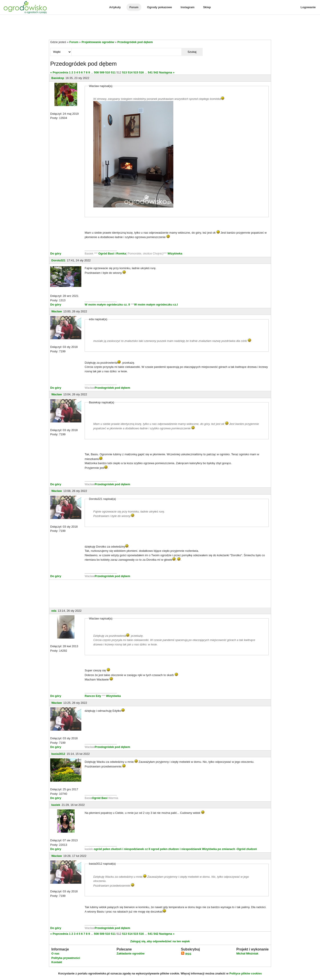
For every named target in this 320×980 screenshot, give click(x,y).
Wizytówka (175, 253)
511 (113, 72)
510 (108, 72)
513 (124, 72)
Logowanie (308, 7)
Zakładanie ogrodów (130, 953)
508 (96, 72)
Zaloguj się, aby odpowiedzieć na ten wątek (160, 941)
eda (54, 611)
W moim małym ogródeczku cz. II (107, 305)
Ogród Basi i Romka (112, 253)
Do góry (56, 253)
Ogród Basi (100, 798)
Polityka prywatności (66, 958)
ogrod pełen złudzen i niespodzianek (176, 849)
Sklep (207, 7)
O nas (55, 953)
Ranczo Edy (93, 696)
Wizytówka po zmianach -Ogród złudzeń (229, 849)
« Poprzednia (59, 72)
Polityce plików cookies (246, 973)
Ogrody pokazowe (160, 7)
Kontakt (57, 962)
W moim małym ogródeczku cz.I (156, 305)
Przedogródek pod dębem (135, 42)
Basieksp (58, 78)
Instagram (188, 7)
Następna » (167, 72)
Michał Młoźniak (247, 953)
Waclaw (57, 311)
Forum (134, 7)
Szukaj (192, 52)
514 (130, 72)
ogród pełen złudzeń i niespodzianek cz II (122, 849)
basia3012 (58, 754)
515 (136, 72)
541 (150, 72)
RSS (186, 954)
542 (156, 72)
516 (141, 72)
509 (102, 72)
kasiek (56, 805)
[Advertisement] (160, 28)
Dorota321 (58, 260)
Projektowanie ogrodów (98, 42)
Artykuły (115, 7)
